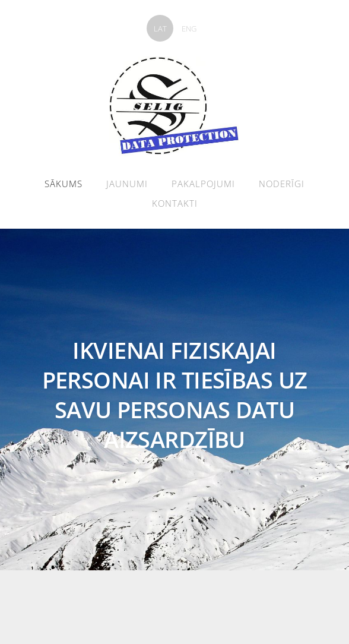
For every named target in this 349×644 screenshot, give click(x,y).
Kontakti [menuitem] (175, 203)
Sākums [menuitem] (64, 184)
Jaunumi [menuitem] (127, 184)
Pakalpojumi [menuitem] (203, 184)
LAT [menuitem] (160, 29)
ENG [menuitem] (189, 29)
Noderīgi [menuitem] (282, 184)
